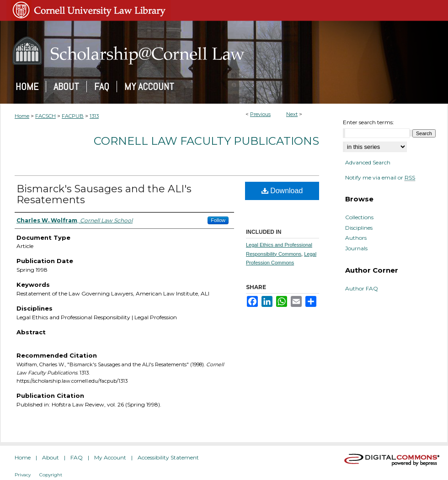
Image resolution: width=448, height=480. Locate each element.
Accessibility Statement (168, 457)
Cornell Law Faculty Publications (206, 141)
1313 (94, 116)
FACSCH (45, 116)
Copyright (51, 475)
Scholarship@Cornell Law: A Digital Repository (224, 51)
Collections (359, 217)
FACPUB (73, 116)
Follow (218, 220)
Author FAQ (362, 289)
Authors (356, 238)
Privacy (23, 475)
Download (282, 191)
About (51, 457)
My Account (110, 457)
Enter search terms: (368, 122)
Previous (260, 114)
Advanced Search (368, 162)
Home (22, 116)
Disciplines (359, 228)
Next (292, 114)
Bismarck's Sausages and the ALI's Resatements (104, 194)
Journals (356, 248)
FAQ (77, 457)
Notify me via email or (380, 178)
